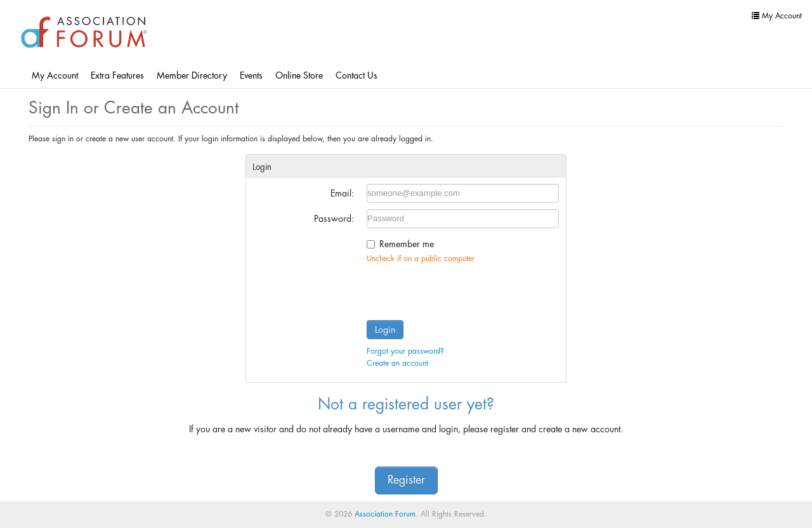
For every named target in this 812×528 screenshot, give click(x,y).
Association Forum (385, 514)
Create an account (397, 363)
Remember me (407, 244)
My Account (55, 75)
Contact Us (357, 75)
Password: (334, 219)
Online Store (299, 75)
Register (406, 480)
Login (385, 330)
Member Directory (192, 75)
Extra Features (117, 75)
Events (251, 75)
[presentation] (463, 289)
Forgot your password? (405, 351)
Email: (342, 193)
